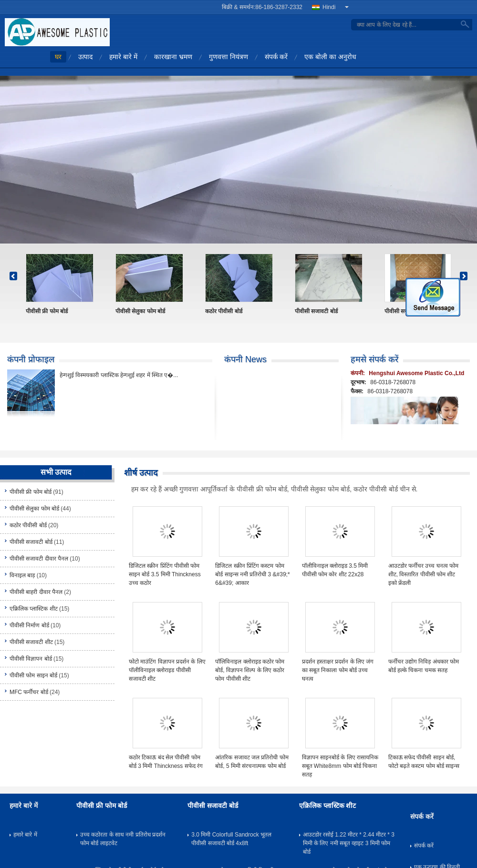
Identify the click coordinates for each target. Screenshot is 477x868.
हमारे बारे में (123, 57)
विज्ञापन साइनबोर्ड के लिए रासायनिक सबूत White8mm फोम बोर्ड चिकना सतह (340, 766)
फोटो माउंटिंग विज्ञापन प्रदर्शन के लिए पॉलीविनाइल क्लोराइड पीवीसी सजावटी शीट (167, 670)
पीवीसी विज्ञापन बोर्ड (31, 659)
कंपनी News (245, 359)
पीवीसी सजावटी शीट (31, 642)
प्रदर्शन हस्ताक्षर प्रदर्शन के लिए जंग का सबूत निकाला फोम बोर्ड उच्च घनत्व (338, 670)
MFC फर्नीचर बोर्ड (29, 692)
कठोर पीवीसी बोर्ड (224, 311)
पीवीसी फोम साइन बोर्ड (33, 675)
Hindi (336, 7)
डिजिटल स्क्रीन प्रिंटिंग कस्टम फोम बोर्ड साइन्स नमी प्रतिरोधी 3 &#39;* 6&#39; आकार (252, 574)
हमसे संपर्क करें (374, 359)
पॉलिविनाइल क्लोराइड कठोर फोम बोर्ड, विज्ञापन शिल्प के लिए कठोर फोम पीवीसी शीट (250, 670)
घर (58, 57)
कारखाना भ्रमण (173, 57)
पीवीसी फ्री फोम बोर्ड (47, 311)
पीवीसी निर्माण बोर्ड (29, 625)
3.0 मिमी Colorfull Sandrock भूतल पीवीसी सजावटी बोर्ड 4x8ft (231, 839)
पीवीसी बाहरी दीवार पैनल (36, 592)
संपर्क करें (276, 57)
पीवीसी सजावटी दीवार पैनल (39, 559)
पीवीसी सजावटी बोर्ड (316, 311)
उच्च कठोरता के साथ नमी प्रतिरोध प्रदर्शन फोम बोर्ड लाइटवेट (123, 839)
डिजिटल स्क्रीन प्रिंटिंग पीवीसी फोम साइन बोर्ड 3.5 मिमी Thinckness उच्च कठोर (165, 574)
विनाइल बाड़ (22, 575)
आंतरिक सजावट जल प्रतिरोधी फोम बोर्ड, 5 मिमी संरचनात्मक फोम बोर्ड (252, 762)
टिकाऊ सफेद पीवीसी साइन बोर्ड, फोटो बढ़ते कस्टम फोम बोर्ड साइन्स (424, 762)
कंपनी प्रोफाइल (31, 359)
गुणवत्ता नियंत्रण (228, 57)
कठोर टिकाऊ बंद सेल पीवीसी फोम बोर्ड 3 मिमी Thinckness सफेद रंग (166, 762)
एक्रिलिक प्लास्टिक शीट (34, 609)
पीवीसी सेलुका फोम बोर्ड (140, 311)
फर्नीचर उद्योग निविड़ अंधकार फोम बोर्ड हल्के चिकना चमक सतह (424, 666)
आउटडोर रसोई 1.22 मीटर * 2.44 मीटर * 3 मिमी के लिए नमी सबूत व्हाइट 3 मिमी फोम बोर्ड (349, 843)
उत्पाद (85, 57)
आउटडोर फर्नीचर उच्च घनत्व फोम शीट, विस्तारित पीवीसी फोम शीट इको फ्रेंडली (423, 574)
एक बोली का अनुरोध (330, 57)
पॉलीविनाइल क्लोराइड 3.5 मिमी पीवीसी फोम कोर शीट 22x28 (335, 570)
